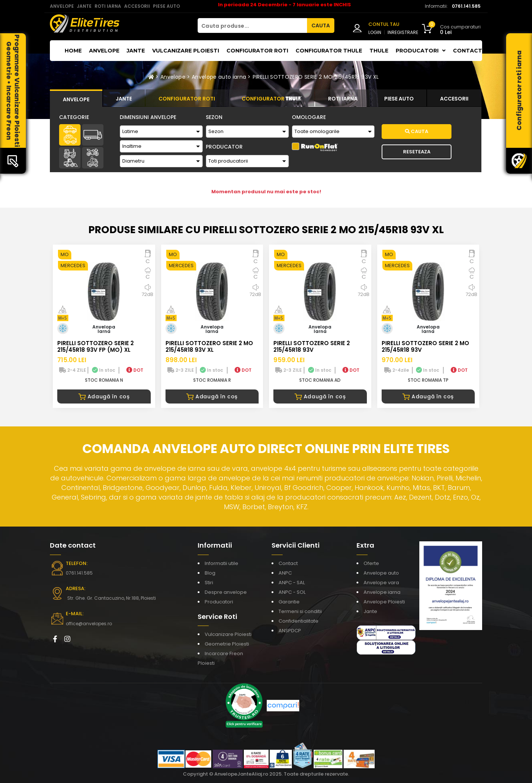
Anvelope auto (381, 573)
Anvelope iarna (382, 592)
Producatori (219, 602)
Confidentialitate (299, 621)
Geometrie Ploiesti (227, 644)
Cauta (417, 131)
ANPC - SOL (292, 592)
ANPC (285, 573)
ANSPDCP (290, 631)
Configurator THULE (329, 51)
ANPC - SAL (292, 583)
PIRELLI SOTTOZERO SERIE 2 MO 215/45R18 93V (425, 346)
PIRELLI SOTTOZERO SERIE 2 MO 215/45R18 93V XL (316, 77)
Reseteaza (417, 152)
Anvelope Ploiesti (384, 602)
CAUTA (321, 25)
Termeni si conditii (300, 611)
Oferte (371, 563)
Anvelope (104, 51)
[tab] (76, 98)
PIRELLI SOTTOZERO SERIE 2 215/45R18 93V (312, 346)
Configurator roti (257, 51)
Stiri (209, 583)
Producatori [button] (421, 51)
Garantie (289, 602)
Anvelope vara (381, 583)
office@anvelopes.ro (89, 624)
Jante (136, 51)
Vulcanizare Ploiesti (186, 51)
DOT (135, 370)
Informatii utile (221, 563)
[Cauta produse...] (252, 25)
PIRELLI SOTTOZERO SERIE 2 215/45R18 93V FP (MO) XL (96, 346)
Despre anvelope (226, 592)
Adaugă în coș (104, 396)
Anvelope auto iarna (219, 77)
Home (73, 51)
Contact (468, 51)
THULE (379, 51)
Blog (210, 573)
